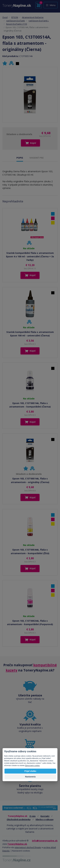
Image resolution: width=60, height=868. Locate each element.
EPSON (15, 17)
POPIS (20, 158)
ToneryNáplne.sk (17, 844)
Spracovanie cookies (32, 766)
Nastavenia (30, 777)
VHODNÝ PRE (37, 158)
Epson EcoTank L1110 (17, 24)
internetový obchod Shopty (28, 847)
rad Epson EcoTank (16, 21)
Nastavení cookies (21, 851)
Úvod (5, 17)
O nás (32, 816)
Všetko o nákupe (44, 819)
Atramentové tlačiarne (33, 17)
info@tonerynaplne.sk (45, 841)
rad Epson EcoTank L (39, 21)
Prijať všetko (30, 771)
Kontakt (45, 816)
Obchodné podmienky (19, 819)
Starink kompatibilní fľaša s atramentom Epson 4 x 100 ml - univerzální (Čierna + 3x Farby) (30, 257)
